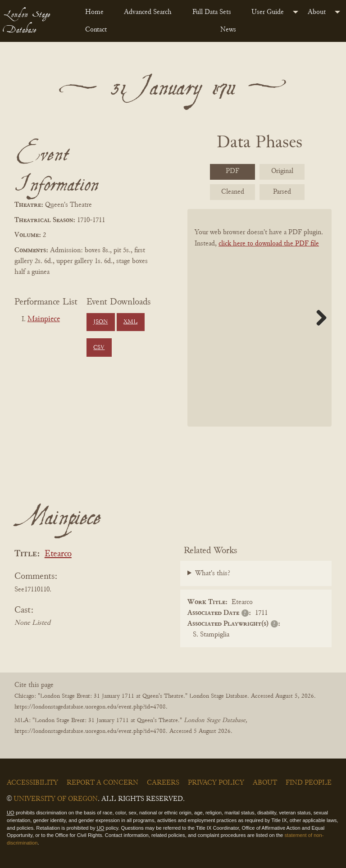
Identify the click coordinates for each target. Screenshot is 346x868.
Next (318, 318)
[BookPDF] (259, 318)
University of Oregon (56, 799)
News (228, 30)
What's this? (213, 573)
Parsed (282, 192)
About (317, 12)
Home (94, 12)
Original (282, 171)
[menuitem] (97, 12)
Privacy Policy (216, 783)
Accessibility (32, 783)
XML (130, 322)
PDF (232, 171)
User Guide (268, 12)
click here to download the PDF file (269, 244)
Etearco (58, 554)
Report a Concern (102, 783)
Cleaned (233, 192)
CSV (99, 348)
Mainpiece (44, 319)
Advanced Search (148, 12)
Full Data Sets (212, 12)
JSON (100, 322)
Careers (163, 783)
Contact (96, 30)
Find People (309, 783)
